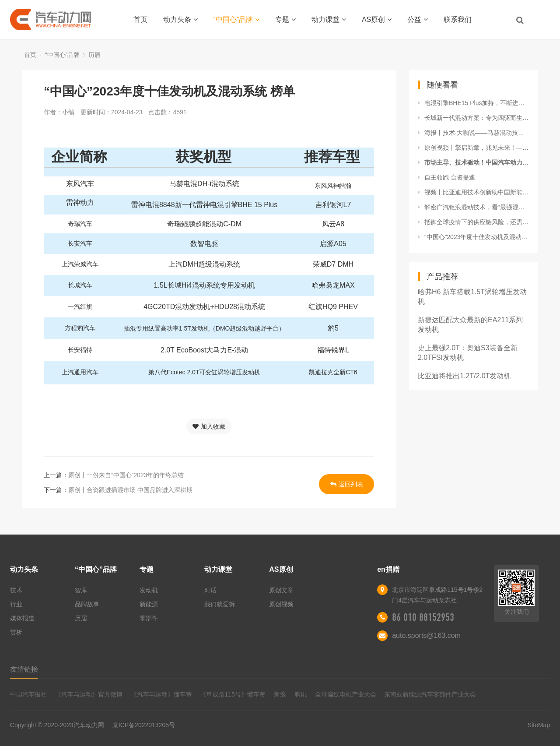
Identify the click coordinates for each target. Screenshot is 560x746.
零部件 (149, 618)
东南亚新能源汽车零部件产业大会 (430, 694)
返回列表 (347, 484)
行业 (16, 604)
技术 (16, 590)
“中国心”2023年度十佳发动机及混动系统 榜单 (477, 237)
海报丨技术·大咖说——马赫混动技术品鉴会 (477, 133)
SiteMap (539, 725)
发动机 (149, 590)
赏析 (16, 632)
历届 (94, 55)
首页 (140, 19)
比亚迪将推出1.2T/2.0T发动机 (464, 376)
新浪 (280, 694)
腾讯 (301, 694)
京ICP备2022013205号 (144, 725)
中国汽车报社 (28, 694)
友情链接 (24, 669)
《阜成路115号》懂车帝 (233, 694)
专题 (285, 19)
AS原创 (377, 19)
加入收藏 (209, 426)
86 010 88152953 (423, 617)
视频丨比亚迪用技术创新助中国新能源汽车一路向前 (477, 192)
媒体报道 (22, 618)
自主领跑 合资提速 (450, 177)
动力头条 (180, 19)
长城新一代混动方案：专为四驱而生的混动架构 (477, 118)
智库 (81, 590)
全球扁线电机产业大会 (346, 694)
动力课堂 (329, 19)
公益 (418, 19)
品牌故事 (87, 604)
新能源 (149, 604)
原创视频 (281, 604)
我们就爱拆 (220, 604)
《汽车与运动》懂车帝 (161, 694)
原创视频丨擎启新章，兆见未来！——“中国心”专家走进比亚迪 (477, 148)
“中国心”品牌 (237, 19)
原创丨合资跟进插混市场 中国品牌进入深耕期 (130, 490)
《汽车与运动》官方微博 (89, 694)
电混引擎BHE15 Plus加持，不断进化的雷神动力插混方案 (477, 103)
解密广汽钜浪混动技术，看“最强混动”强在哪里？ (477, 207)
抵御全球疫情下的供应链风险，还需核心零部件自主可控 (477, 222)
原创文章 (281, 590)
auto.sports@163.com (426, 635)
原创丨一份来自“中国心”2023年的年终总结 (126, 475)
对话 (210, 590)
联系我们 (458, 19)
